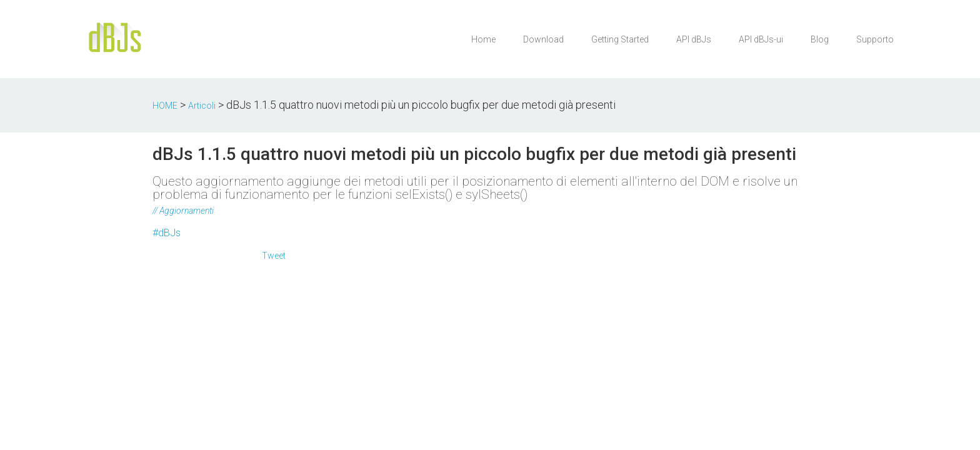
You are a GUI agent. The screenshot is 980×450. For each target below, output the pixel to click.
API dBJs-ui (761, 39)
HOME (165, 106)
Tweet (274, 256)
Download (543, 39)
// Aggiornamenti (183, 211)
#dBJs (167, 233)
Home (483, 39)
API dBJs (694, 39)
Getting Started (620, 39)
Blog (820, 39)
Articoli (202, 106)
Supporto (875, 39)
